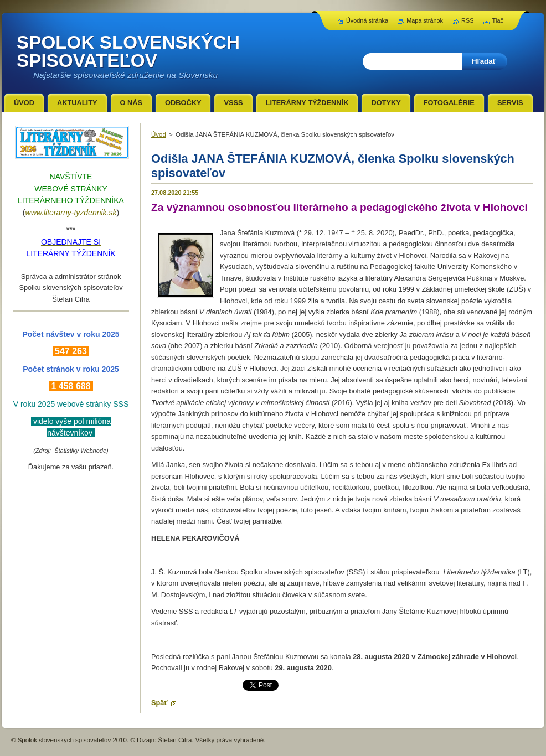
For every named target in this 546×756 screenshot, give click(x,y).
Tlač (498, 20)
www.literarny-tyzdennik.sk (71, 213)
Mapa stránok (425, 20)
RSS (467, 20)
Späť (159, 703)
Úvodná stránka (367, 20)
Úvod (159, 134)
